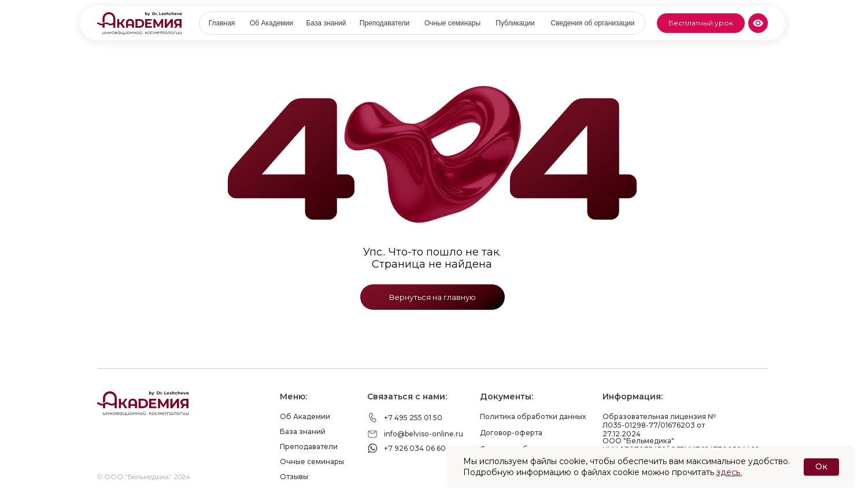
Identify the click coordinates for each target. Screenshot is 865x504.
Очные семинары (312, 462)
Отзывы (294, 477)
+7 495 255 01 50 (413, 418)
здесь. (729, 472)
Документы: (507, 396)
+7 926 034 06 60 (415, 448)
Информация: (633, 396)
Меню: (293, 396)
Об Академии (305, 416)
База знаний (303, 431)
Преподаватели (309, 446)
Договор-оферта (511, 433)
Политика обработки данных (533, 416)
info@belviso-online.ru (424, 434)
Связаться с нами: (407, 396)
